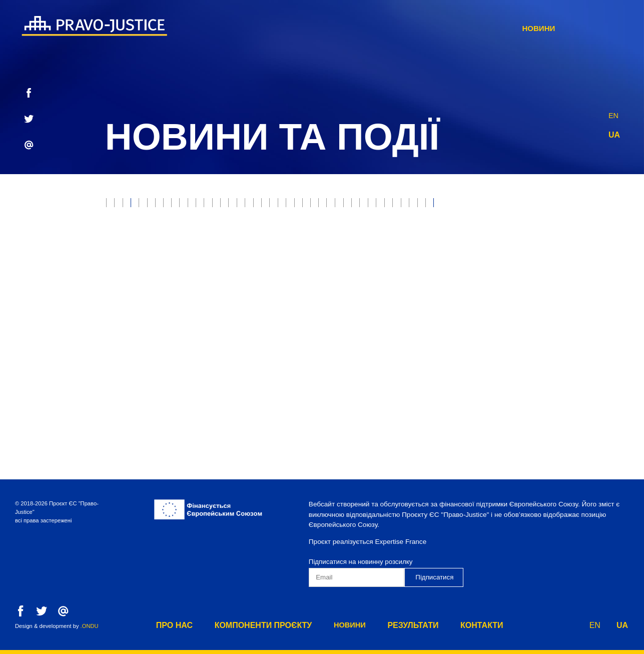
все (118, 206)
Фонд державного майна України (176, 309)
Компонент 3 (203, 351)
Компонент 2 (136, 351)
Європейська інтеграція (392, 309)
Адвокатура (586, 247)
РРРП (484, 206)
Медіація (163, 288)
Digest (524, 288)
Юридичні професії (273, 247)
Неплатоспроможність (374, 226)
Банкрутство (287, 226)
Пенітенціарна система (157, 330)
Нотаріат (221, 268)
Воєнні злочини (468, 226)
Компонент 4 (270, 351)
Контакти (572, 28)
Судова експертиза (149, 268)
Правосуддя (216, 206)
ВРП (599, 268)
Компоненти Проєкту (359, 28)
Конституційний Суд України (252, 288)
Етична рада (535, 206)
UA (614, 135)
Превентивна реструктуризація (444, 330)
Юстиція (159, 206)
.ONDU (90, 626)
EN (614, 113)
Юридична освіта (292, 309)
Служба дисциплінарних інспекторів (292, 330)
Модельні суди (216, 226)
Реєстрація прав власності (309, 268)
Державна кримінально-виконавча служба (409, 288)
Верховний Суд (140, 226)
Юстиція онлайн (542, 268)
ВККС (120, 288)
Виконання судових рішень (165, 247)
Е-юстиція (438, 206)
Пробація (383, 206)
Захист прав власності (302, 206)
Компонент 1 (548, 330)
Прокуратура (541, 226)
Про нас (273, 28)
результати (506, 28)
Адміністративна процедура (511, 309)
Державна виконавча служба (386, 247)
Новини (443, 28)
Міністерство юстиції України (436, 268)
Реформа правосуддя (503, 247)
